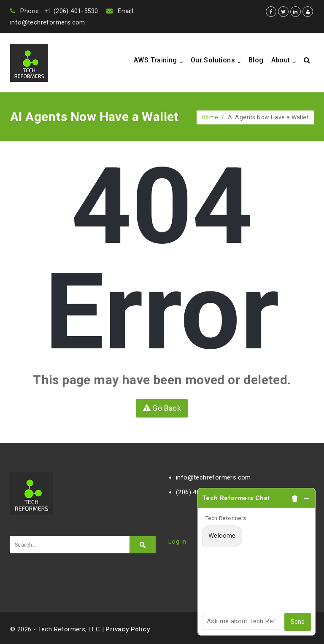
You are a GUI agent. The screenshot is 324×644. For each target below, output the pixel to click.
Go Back (162, 408)
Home (210, 117)
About (286, 61)
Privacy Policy (128, 629)
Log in (177, 542)
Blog (256, 60)
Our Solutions (218, 61)
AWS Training (160, 61)
